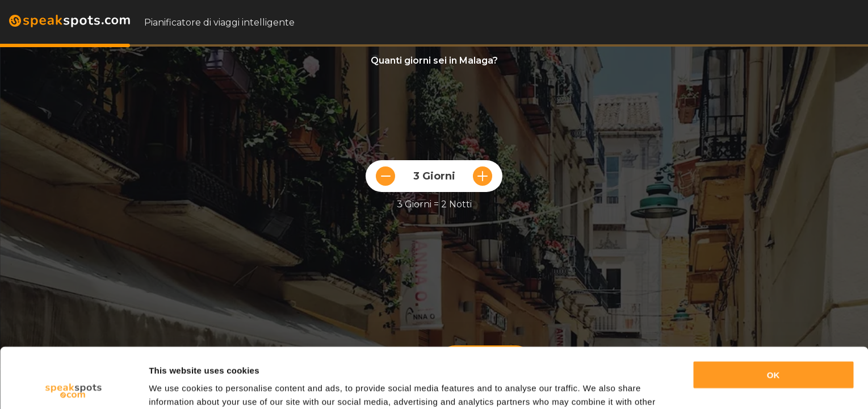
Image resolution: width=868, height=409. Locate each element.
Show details (175, 387)
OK (773, 315)
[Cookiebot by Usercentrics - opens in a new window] (74, 387)
